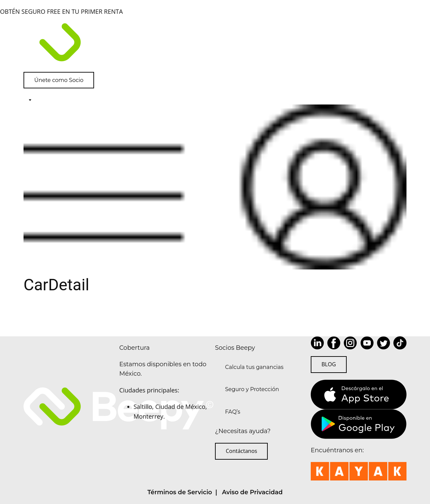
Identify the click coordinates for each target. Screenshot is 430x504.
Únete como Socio (59, 80)
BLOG (329, 364)
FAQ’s (233, 412)
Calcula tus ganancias (254, 367)
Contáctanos (241, 451)
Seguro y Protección (252, 389)
